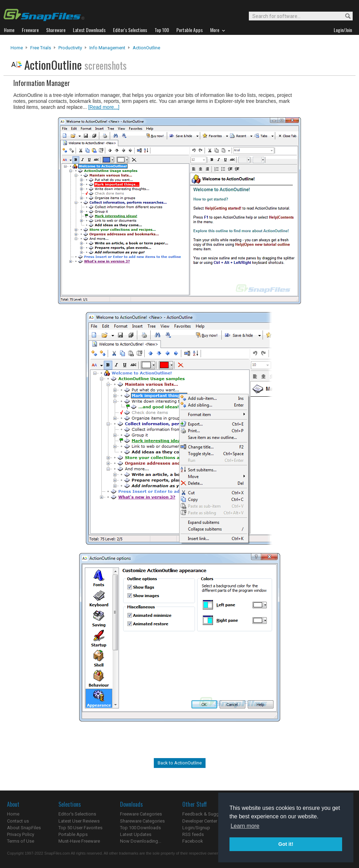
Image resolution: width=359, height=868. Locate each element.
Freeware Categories (141, 814)
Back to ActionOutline (180, 763)
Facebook (193, 841)
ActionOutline (146, 48)
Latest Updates (136, 834)
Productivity (70, 48)
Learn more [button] (245, 826)
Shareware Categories (142, 821)
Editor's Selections (77, 814)
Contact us (18, 821)
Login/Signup (196, 828)
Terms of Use (21, 841)
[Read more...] (104, 107)
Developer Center (200, 821)
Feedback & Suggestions (208, 814)
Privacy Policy (21, 834)
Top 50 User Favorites (80, 828)
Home (17, 48)
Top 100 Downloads (140, 828)
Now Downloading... (141, 841)
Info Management (107, 48)
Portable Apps (73, 834)
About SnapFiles (24, 828)
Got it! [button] (286, 844)
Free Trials (41, 48)
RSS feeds (193, 834)
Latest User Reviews (79, 821)
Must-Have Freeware (79, 841)
